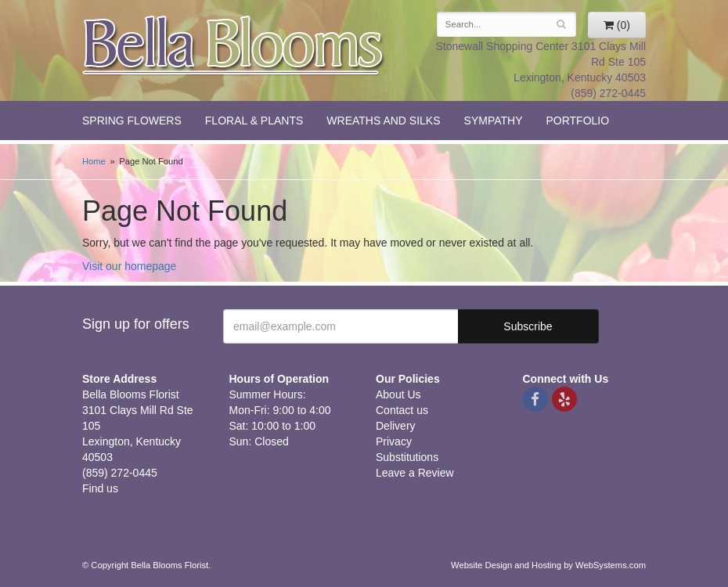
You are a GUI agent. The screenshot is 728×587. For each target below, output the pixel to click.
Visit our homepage (129, 266)
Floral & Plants (254, 121)
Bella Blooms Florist (234, 46)
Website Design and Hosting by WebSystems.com (548, 565)
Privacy (394, 441)
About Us (398, 394)
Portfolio (577, 121)
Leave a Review (415, 473)
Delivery (396, 426)
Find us (100, 488)
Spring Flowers (132, 121)
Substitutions (407, 457)
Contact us (402, 410)
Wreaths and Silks (383, 121)
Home (94, 161)
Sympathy (494, 121)
